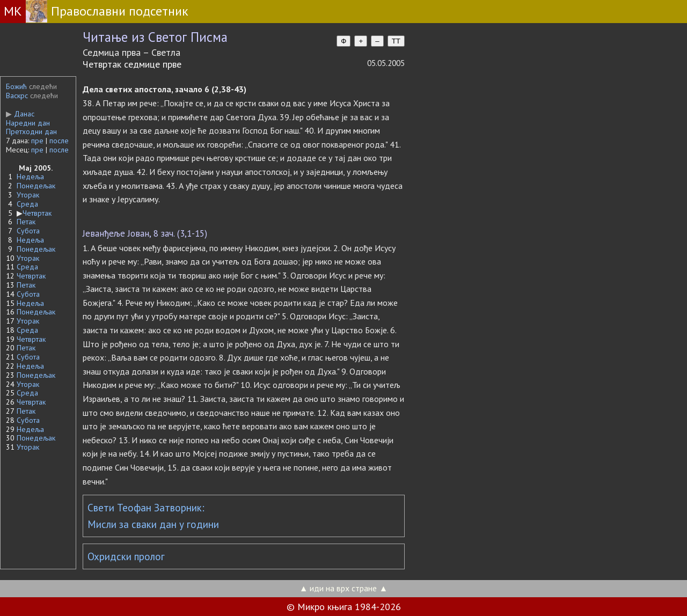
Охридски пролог (126, 556)
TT (396, 41)
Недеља (30, 177)
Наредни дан (28, 123)
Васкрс (17, 96)
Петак (26, 222)
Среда (27, 204)
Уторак (28, 195)
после (59, 141)
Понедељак (36, 186)
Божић (16, 86)
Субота (28, 231)
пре (37, 141)
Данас (20, 114)
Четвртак (37, 213)
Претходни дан (31, 131)
